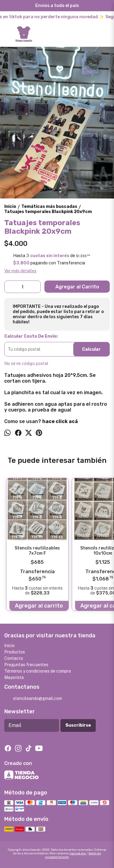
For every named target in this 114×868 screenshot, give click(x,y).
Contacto (14, 658)
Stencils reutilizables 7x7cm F (37, 551)
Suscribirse (78, 725)
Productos (15, 652)
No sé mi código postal (26, 363)
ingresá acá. (78, 853)
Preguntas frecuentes (26, 665)
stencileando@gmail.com (33, 699)
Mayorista (14, 677)
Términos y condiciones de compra (38, 671)
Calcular (91, 349)
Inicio (9, 646)
